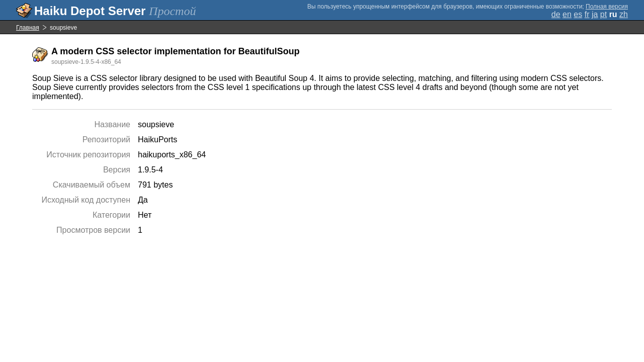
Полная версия (607, 7)
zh (624, 14)
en (567, 14)
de (556, 14)
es (578, 14)
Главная (28, 28)
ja (595, 14)
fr (587, 14)
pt (603, 14)
